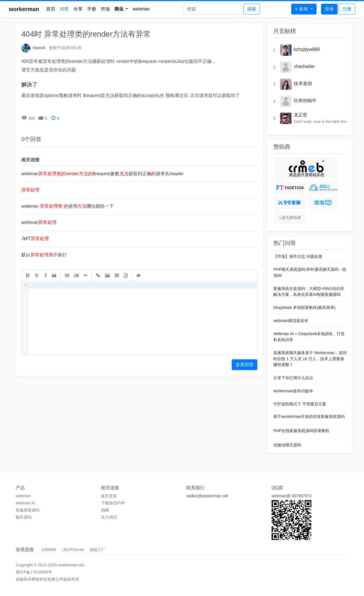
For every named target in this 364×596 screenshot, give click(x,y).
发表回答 (245, 365)
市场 (105, 9)
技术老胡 (303, 83)
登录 (329, 9)
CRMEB (49, 550)
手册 (92, 9)
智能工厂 (98, 550)
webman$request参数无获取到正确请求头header (103, 174)
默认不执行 (44, 255)
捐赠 (105, 510)
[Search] (212, 9)
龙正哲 (301, 115)
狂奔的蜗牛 (305, 101)
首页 (51, 9)
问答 (64, 9)
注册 (347, 9)
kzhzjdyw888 (307, 49)
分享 (78, 9)
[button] (121, 9)
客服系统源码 (28, 510)
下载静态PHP (113, 503)
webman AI (25, 503)
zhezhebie (304, 66)
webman (141, 9)
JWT (35, 239)
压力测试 (109, 517)
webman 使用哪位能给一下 (68, 206)
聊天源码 (24, 517)
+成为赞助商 (290, 218)
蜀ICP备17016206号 (34, 572)
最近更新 (109, 496)
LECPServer (73, 550)
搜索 (252, 9)
